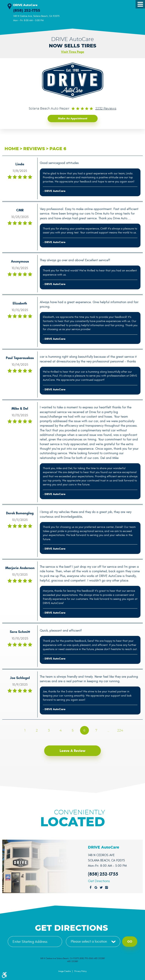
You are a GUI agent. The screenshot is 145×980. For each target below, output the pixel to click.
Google (96, 887)
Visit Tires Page (73, 52)
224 (120, 730)
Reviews (34, 149)
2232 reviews (106, 109)
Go (130, 941)
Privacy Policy (81, 971)
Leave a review (72, 750)
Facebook (91, 887)
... (108, 730)
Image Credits (64, 971)
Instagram (106, 887)
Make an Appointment (73, 118)
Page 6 (58, 149)
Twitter (101, 887)
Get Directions (99, 881)
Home (12, 149)
